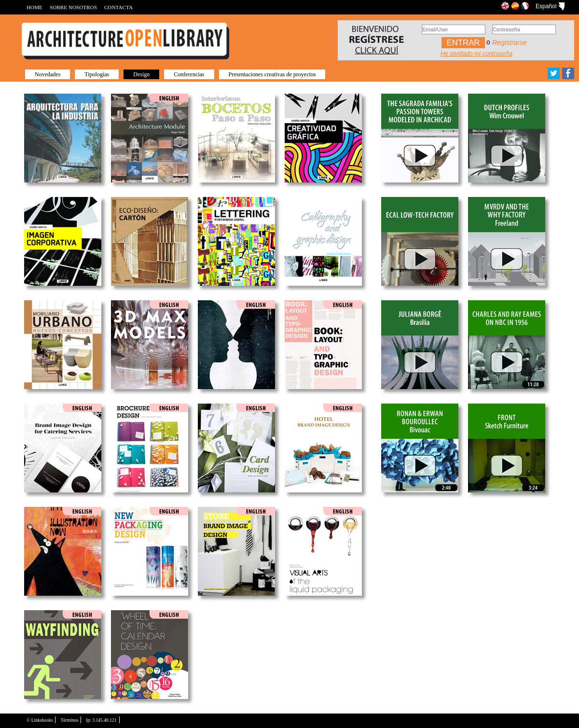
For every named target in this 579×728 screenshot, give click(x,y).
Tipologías (97, 74)
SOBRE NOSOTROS (73, 7)
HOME (34, 7)
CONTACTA (118, 7)
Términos (69, 720)
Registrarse (510, 42)
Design (141, 74)
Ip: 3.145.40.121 (101, 720)
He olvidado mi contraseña (476, 54)
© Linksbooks (40, 720)
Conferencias (189, 74)
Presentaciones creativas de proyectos (272, 74)
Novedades (48, 74)
